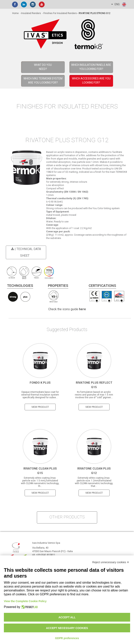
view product (40, 407)
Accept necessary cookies (67, 628)
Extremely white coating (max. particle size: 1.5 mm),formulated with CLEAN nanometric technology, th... (40, 482)
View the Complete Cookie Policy (25, 601)
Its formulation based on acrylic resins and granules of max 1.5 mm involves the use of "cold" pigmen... (94, 395)
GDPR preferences (67, 638)
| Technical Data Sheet (25, 252)
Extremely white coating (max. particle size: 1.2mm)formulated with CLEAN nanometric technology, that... (94, 482)
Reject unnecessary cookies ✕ (111, 562)
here (82, 309)
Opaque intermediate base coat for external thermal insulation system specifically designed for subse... (40, 395)
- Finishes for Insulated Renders (59, 13)
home (15, 13)
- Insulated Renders (30, 13)
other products (67, 517)
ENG (119, 4)
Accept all (67, 617)
